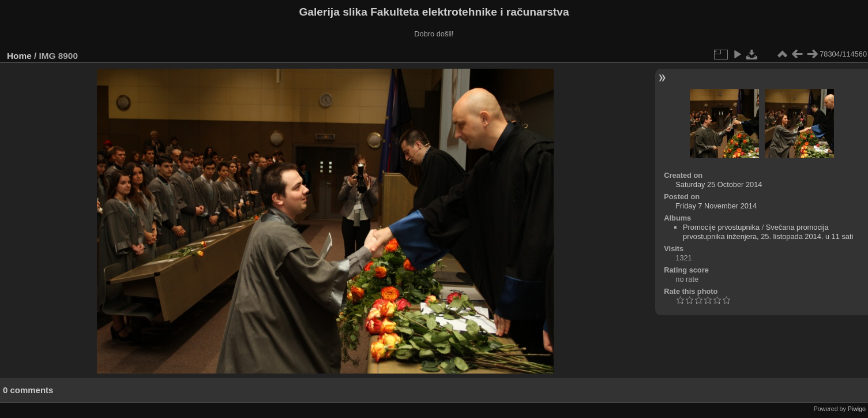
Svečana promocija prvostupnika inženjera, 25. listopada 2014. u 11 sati (768, 232)
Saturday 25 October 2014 (719, 184)
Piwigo (857, 409)
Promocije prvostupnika (721, 227)
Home (19, 56)
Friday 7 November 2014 (716, 206)
